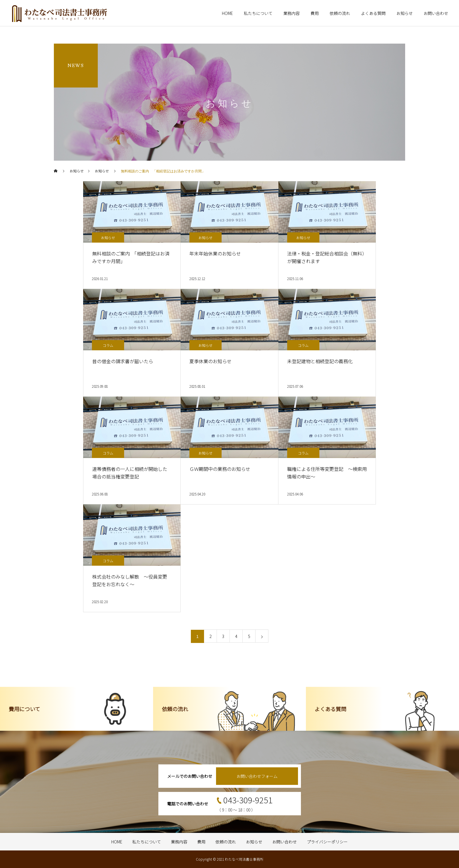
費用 (315, 13)
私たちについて (258, 13)
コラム (108, 345)
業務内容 (292, 13)
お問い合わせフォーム (257, 776)
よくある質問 (373, 13)
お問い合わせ (436, 13)
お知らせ (405, 13)
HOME (227, 13)
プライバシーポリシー (327, 842)
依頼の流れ (340, 13)
